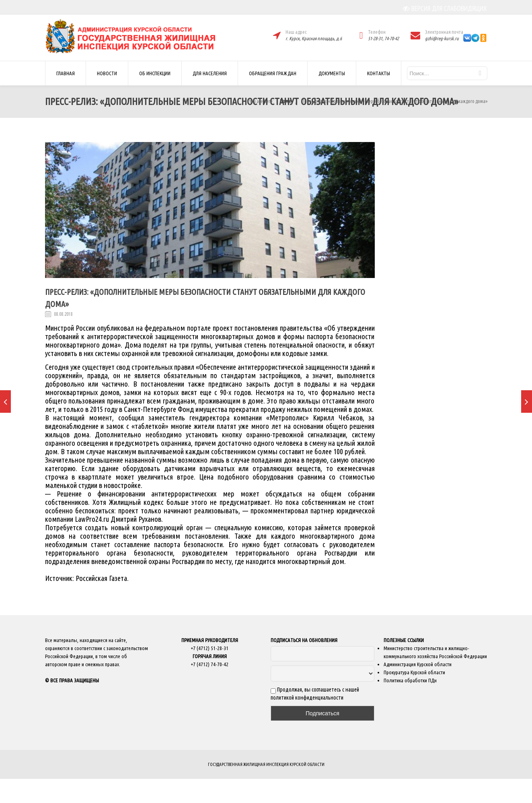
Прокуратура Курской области (414, 672)
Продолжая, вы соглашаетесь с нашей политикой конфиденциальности (315, 694)
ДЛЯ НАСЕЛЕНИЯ (210, 73)
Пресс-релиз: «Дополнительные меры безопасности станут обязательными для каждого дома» (394, 101)
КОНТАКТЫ (379, 73)
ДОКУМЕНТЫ (332, 73)
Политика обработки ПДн (410, 680)
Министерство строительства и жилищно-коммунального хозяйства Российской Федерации (435, 652)
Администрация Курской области (418, 664)
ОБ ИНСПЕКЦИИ (155, 73)
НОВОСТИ (107, 73)
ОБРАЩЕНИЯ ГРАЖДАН (273, 73)
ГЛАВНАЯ (66, 73)
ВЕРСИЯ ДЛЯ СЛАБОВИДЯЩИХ (445, 8)
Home (286, 101)
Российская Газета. (102, 578)
